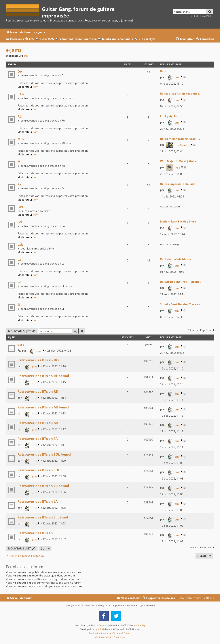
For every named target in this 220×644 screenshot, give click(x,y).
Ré (20, 116)
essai (22, 344)
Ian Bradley (139, 625)
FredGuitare (182, 145)
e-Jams (14, 50)
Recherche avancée (200, 16)
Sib (20, 282)
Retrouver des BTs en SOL (39, 470)
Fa (19, 184)
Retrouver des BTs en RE (38, 391)
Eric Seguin (100, 625)
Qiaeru (127, 633)
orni (26, 56)
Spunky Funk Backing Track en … (182, 304)
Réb (21, 94)
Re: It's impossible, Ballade (178, 184)
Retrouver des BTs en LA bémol (43, 486)
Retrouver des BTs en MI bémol (43, 407)
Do (20, 71)
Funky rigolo (168, 116)
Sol (20, 222)
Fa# (20, 207)
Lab (20, 244)
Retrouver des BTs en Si (37, 533)
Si (19, 305)
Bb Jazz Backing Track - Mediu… (181, 282)
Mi (20, 162)
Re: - (163, 71)
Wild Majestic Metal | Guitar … (180, 161)
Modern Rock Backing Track (178, 221)
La (19, 259)
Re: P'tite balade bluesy (176, 259)
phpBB (99, 629)
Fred (177, 168)
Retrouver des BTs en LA (38, 501)
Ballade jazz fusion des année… (181, 94)
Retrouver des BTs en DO (38, 360)
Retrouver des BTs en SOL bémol (44, 454)
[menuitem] (30, 39)
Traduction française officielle (105, 633)
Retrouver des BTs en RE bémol (43, 376)
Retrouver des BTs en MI (38, 423)
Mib (21, 139)
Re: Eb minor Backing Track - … (180, 139)
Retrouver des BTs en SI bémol (43, 517)
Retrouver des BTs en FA (38, 439)
